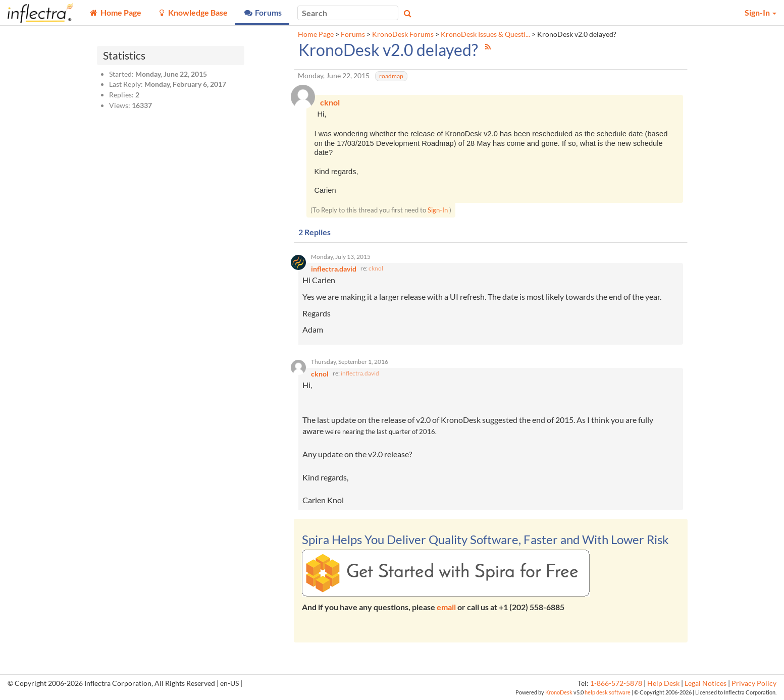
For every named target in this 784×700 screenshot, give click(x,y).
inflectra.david (360, 373)
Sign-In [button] (761, 12)
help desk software (608, 692)
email (446, 607)
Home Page (316, 34)
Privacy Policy (754, 683)
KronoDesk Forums (403, 34)
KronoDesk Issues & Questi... (485, 34)
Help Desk (663, 683)
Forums (353, 34)
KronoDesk (559, 692)
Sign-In (438, 210)
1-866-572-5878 (616, 683)
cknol (376, 268)
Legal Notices (705, 683)
